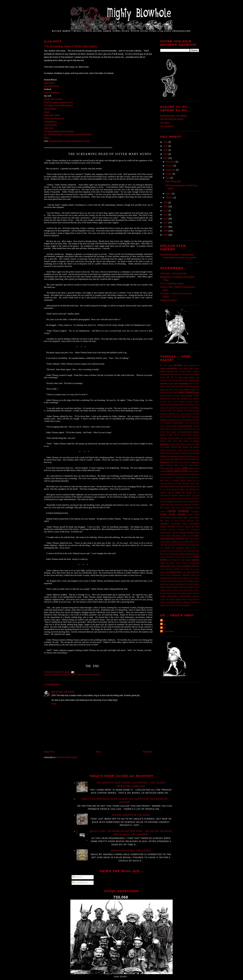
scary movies (179, 554)
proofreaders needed (169, 542)
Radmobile (182, 545)
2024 (166, 142)
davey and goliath (179, 417)
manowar (168, 499)
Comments (80, 883)
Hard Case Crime (177, 462)
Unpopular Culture (168, 300)
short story (172, 560)
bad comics (190, 377)
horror (56, 675)
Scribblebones (190, 554)
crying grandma (186, 414)
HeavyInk (169, 465)
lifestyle (189, 493)
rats (162, 548)
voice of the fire (193, 593)
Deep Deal (178, 420)
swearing (186, 575)
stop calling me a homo (190, 569)
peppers (175, 533)
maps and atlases (178, 499)
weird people (175, 599)
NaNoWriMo (165, 517)
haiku (197, 459)
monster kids (170, 508)
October (170, 166)
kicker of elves (167, 631)
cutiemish (196, 414)
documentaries (168, 423)
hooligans (178, 468)
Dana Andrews (166, 417)
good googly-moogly (175, 456)
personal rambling (187, 533)
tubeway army (192, 587)
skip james (170, 563)
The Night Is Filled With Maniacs (59, 105)
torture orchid (165, 587)
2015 (166, 207)
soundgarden (194, 563)
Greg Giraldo (189, 456)
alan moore (194, 368)
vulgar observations (169, 596)
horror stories (194, 471)
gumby (197, 456)
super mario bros (193, 572)
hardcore (187, 462)
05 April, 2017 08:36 (65, 692)
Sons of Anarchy (182, 563)
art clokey (179, 378)
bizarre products (192, 386)
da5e (163, 628)
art (172, 377)
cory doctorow (178, 411)
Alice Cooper (180, 372)
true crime (183, 587)
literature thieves (185, 496)
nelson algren (183, 518)
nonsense (180, 527)
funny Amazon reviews (174, 450)
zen (189, 605)
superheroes (176, 575)
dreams (175, 426)
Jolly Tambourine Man (186, 483)
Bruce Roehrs (180, 396)
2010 (166, 227)
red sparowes (178, 548)
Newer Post (49, 752)
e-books (196, 426)
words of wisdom (182, 602)
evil (190, 432)
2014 (166, 211)
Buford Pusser (193, 396)
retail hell (174, 551)
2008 (166, 235)
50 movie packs (166, 366)
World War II (171, 605)
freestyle (174, 447)
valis (181, 590)
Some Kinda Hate (173, 181)
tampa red (195, 575)
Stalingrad (169, 569)
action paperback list (191, 366)
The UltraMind (167, 126)
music (163, 514)
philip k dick (170, 536)
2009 (166, 231)
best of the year (173, 386)
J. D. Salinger (177, 477)
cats (190, 399)
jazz (184, 477)
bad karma (173, 380)
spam (162, 569)
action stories (183, 368)
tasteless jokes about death (171, 578)
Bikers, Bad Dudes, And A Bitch (131, 851)
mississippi (187, 505)
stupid (168, 572)
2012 (166, 219)
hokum (197, 465)
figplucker (165, 444)
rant (193, 545)
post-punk (170, 539)
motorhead (189, 508)
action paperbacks (169, 368)
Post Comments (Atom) (67, 757)
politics (184, 536)
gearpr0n (178, 453)
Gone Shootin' (50, 109)
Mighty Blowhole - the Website (174, 116)
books (196, 393)
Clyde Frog (174, 408)
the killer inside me (167, 581)
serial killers (180, 557)
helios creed (179, 465)
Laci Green (167, 490)
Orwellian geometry (168, 530)
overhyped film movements (188, 530)
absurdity (178, 365)
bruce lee (170, 396)
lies (183, 492)
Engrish (174, 432)
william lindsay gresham (190, 599)
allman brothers (193, 372)
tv (198, 587)
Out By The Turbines (53, 99)
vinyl (178, 593)
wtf (186, 605)
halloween (165, 462)
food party (195, 444)
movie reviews (178, 511)
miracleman (178, 505)
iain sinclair (177, 474)
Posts (77, 877)
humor (170, 474)
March (169, 194)
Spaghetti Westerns (191, 566)
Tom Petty (188, 584)
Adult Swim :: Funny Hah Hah (173, 273)
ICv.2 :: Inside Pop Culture (172, 284)
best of (163, 386)
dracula (169, 426)
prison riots (189, 539)
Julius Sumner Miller (183, 487)
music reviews (177, 514)
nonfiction (171, 527)
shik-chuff (189, 557)
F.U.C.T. (177, 435)
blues (187, 390)
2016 (166, 203)
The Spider (189, 581)
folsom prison (186, 444)
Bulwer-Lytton (165, 399)
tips (182, 584)
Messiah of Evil (182, 502)
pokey (178, 536)
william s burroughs (167, 602)
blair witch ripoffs (177, 390)
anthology (178, 375)
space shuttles (177, 566)
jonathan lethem (169, 487)
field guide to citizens (189, 441)
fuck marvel (194, 447)
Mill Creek (170, 505)
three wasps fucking (172, 584)
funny (162, 450)
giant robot (192, 453)
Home (99, 752)
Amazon (171, 375)
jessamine (190, 477)
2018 (166, 154)
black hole (165, 390)
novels (188, 527)
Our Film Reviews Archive (172, 119)
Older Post (148, 752)
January (170, 198)
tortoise (196, 584)
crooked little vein (173, 414)
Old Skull (195, 527)
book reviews (186, 392)
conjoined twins (166, 411)
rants (197, 545)
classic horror (165, 408)
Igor (53, 692)
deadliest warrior (167, 420)
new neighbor (194, 518)
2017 (166, 158)
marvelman (195, 499)
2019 (166, 150)
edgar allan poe (166, 429)
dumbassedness (186, 426)
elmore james (177, 429)
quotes (175, 545)
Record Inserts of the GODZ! (131, 815)
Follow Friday (175, 444)
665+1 (47, 138)
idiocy (184, 474)
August (169, 174)
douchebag (178, 423)
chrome (187, 405)
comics (196, 408)
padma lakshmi (166, 533)
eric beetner (183, 432)
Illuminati (190, 474)
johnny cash (173, 483)
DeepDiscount (187, 420)
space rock (165, 566)
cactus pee (175, 399)
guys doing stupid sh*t (174, 459)
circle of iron (194, 405)
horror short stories (73, 675)
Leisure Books (174, 492)
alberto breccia (167, 371)
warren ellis (165, 599)
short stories (93, 675)
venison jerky (188, 590)
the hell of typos (193, 578)
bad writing (183, 380)
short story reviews (184, 560)
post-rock (180, 539)
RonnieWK (195, 551)
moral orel (180, 508)
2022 (166, 146)
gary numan (170, 453)
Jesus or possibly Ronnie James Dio (180, 481)
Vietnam (173, 593)
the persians (179, 581)
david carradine (193, 417)
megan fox (172, 501)
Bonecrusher (173, 393)
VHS (168, 593)
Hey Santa (189, 465)
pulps (180, 542)
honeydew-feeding (167, 468)
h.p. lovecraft (189, 459)
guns (162, 459)
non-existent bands (179, 524)
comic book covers (186, 408)
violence (184, 593)
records (167, 548)
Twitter (163, 590)
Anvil (193, 375)
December (171, 162)
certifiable (182, 402)
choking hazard (177, 405)
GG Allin (185, 453)
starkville (176, 569)
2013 (166, 215)
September (171, 170)
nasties (174, 517)
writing (182, 605)
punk (185, 542)
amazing (164, 374)
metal (191, 501)
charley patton (165, 405)
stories (163, 572)
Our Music (165, 123)
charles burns (193, 402)
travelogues (175, 587)
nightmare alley (193, 521)
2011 (166, 223)
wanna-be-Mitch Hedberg (189, 596)
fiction (175, 441)
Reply (54, 704)
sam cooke (169, 554)
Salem (162, 554)
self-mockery (170, 557)
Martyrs (188, 499)
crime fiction (189, 411)
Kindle (193, 487)
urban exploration (173, 590)
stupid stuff (175, 572)
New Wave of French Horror (173, 521)
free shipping (165, 447)
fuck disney (183, 447)
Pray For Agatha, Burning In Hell (58, 102)
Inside (197, 474)
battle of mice (194, 384)
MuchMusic (195, 512)
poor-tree (191, 536)
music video (193, 515)
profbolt (196, 539)
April (168, 178)
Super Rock (165, 575)
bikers (183, 386)
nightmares (165, 524)
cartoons (184, 399)
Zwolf (163, 624)
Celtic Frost (172, 402)
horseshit (163, 474)
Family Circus (186, 435)
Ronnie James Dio (184, 551)
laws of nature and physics (184, 489)
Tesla (185, 578)
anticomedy (186, 375)
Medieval (163, 502)
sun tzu (183, 572)
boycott (163, 396)
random (189, 545)
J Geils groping (166, 477)
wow (178, 605)
